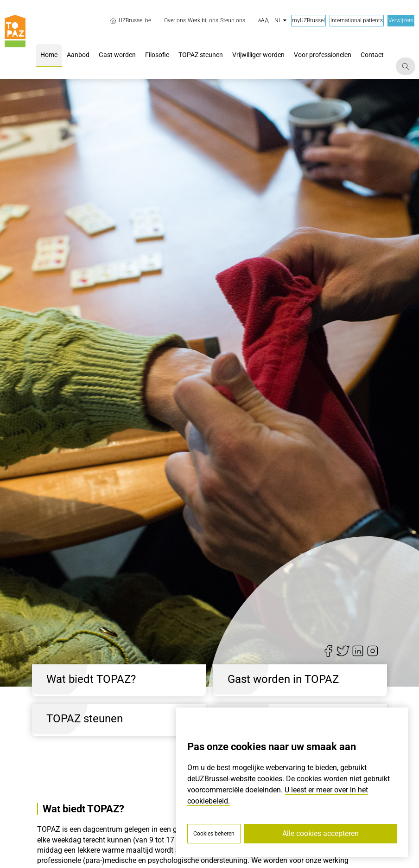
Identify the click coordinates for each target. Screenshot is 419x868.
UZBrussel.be (130, 20)
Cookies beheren (214, 834)
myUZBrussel (308, 20)
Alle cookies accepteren (321, 833)
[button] (263, 21)
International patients (357, 20)
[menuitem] (175, 21)
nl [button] (280, 20)
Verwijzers (401, 20)
